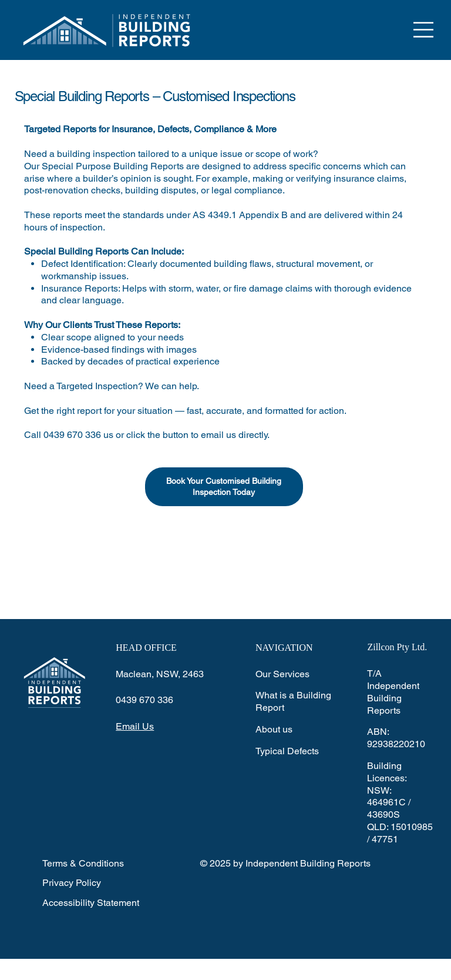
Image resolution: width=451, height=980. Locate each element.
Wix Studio (242, 969)
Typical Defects (287, 751)
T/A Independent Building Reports (393, 692)
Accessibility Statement (91, 903)
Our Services (282, 674)
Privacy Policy (72, 883)
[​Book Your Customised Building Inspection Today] (224, 487)
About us (274, 729)
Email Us (135, 726)
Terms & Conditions (83, 863)
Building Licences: (387, 772)
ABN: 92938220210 (396, 738)
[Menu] (424, 30)
